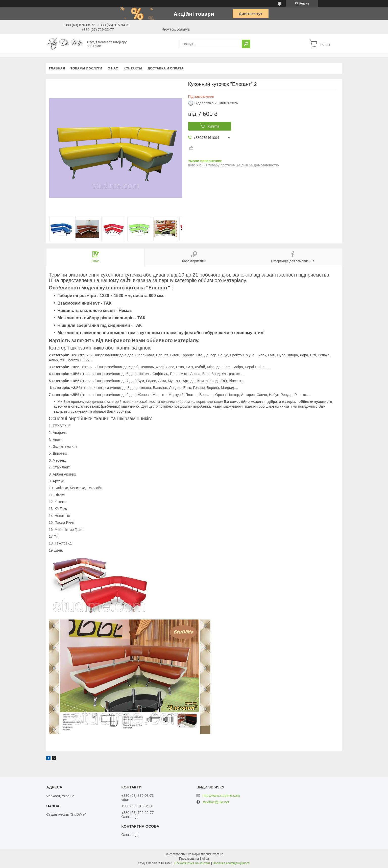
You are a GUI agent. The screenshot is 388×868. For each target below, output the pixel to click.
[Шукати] (246, 44)
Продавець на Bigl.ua (194, 859)
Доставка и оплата (165, 68)
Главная (57, 68)
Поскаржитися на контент (192, 863)
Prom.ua (218, 854)
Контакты (133, 68)
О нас (113, 68)
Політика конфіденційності (231, 863)
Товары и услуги (86, 68)
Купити (213, 126)
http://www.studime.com (221, 796)
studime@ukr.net (216, 802)
